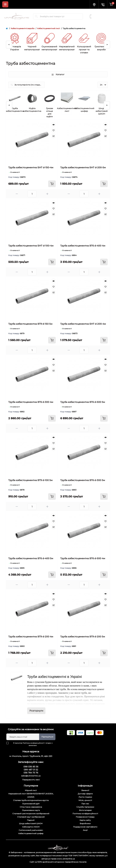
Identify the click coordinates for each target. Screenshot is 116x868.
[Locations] (94, 4)
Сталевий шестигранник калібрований (31, 814)
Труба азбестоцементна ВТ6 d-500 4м (83, 558)
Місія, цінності (85, 800)
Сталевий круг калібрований (31, 817)
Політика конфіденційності (34, 743)
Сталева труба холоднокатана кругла (31, 800)
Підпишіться (47, 737)
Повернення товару (85, 817)
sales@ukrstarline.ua (31, 776)
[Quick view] (53, 125)
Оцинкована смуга (31, 810)
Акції (85, 830)
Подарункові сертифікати (85, 827)
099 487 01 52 (102, 15)
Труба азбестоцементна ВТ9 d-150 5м (30, 324)
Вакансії (85, 790)
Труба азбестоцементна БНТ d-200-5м (83, 167)
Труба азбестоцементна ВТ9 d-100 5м (30, 480)
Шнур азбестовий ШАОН (31, 823)
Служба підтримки (85, 807)
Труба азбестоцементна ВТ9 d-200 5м (83, 637)
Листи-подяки (85, 797)
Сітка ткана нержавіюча (31, 807)
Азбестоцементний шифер (31, 833)
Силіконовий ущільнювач (31, 830)
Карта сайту (85, 820)
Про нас (85, 804)
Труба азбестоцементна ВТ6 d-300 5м (83, 480)
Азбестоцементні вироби (23, 28)
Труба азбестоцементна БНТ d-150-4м (31, 167)
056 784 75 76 (103, 18)
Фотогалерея (85, 810)
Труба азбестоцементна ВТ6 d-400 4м (83, 246)
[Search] (36, 16)
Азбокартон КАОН (31, 827)
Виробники (85, 823)
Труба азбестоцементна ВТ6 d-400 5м (31, 558)
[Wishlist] (53, 130)
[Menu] (5, 4)
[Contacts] (103, 4)
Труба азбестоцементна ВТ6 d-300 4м (31, 402)
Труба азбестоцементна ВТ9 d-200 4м (31, 637)
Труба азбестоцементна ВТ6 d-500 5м (83, 402)
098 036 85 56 (102, 12)
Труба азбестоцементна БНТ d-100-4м (31, 246)
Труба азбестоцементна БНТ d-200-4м (83, 324)
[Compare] (53, 136)
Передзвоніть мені (31, 780)
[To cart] (52, 184)
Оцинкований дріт (31, 804)
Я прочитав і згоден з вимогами (31, 744)
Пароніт (31, 820)
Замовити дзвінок (103, 21)
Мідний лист (31, 790)
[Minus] (17, 194)
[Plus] (47, 194)
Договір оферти (85, 794)
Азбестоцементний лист (49, 28)
